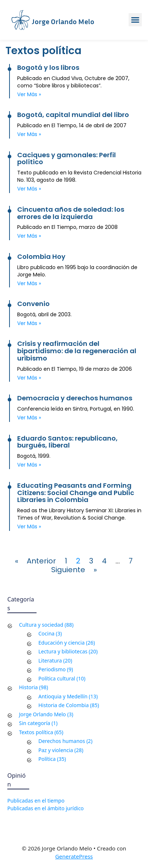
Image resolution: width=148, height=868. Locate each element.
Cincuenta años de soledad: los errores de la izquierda (71, 213)
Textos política (36, 732)
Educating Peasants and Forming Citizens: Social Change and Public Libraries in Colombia (76, 493)
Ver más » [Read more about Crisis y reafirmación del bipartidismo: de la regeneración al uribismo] (29, 378)
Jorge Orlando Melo (63, 21)
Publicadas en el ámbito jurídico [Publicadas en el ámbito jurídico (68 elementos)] (45, 808)
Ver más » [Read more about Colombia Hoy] (29, 283)
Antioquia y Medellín (63, 696)
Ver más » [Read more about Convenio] (29, 323)
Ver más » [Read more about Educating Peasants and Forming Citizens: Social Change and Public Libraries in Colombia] (29, 527)
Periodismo (52, 669)
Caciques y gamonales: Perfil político (67, 158)
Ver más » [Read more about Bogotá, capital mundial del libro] (29, 134)
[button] (135, 20)
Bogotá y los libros (48, 67)
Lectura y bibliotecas (63, 651)
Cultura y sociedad (41, 625)
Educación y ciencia (62, 643)
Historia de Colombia (64, 705)
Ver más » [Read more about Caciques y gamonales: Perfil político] (29, 189)
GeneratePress (74, 856)
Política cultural (57, 678)
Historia (28, 687)
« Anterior (35, 561)
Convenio (33, 304)
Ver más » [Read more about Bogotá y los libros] (29, 94)
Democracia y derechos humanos (75, 398)
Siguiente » (74, 570)
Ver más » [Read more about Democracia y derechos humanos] (29, 418)
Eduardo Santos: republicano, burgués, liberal (67, 442)
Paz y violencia (56, 750)
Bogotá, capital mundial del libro (73, 115)
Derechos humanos (62, 741)
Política (47, 759)
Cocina (46, 633)
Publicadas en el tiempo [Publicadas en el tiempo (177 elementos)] (36, 801)
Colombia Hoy (41, 256)
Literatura (50, 661)
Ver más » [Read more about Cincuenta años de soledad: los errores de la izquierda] (29, 236)
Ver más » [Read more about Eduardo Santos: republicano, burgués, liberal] (29, 465)
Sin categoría (35, 723)
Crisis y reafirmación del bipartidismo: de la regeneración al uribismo (77, 351)
